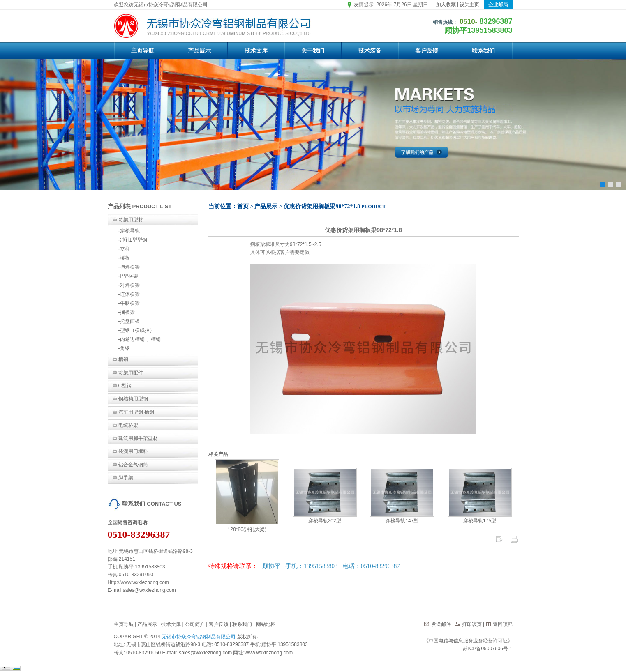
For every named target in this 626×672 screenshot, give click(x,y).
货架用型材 (131, 220)
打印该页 (472, 624)
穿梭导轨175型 (480, 518)
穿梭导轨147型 (402, 518)
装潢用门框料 (133, 451)
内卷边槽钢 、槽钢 (140, 339)
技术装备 (370, 51)
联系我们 (483, 51)
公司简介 (195, 624)
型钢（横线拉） (137, 330)
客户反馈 (427, 51)
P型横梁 (129, 276)
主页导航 (143, 51)
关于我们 (313, 51)
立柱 (125, 249)
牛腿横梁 (130, 303)
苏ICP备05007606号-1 (487, 649)
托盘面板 (130, 321)
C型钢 (125, 386)
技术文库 (256, 51)
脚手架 (126, 478)
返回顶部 (503, 624)
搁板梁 (127, 312)
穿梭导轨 (130, 231)
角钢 (125, 348)
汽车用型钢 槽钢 (136, 412)
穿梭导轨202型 (325, 518)
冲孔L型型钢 (134, 240)
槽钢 (123, 359)
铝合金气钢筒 (133, 465)
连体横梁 (130, 294)
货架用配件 (131, 373)
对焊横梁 (130, 285)
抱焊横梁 (130, 267)
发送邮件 (441, 624)
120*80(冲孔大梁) (247, 527)
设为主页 (469, 5)
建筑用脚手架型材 (138, 438)
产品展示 (199, 51)
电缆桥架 (128, 425)
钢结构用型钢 (133, 399)
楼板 (125, 258)
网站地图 (266, 624)
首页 (243, 206)
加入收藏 (446, 5)
